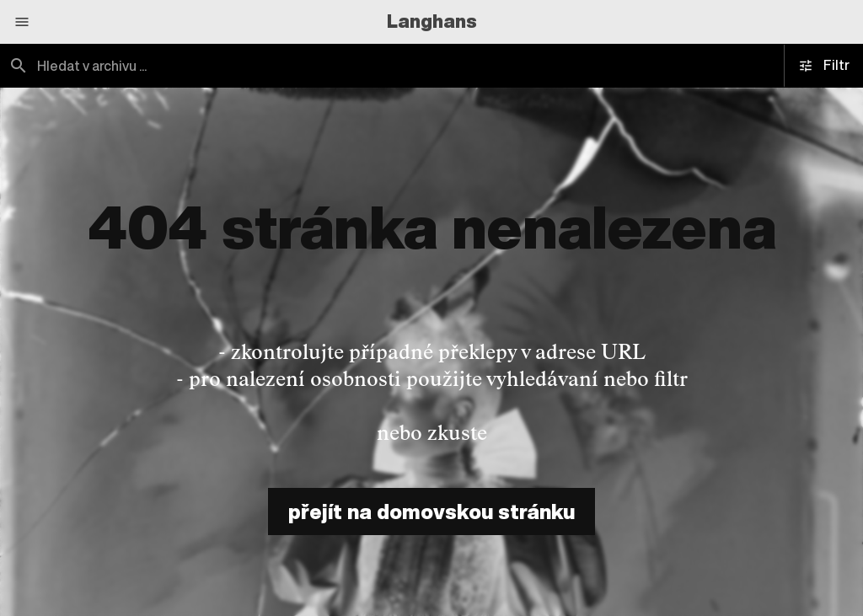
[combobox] (216, 66)
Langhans (432, 21)
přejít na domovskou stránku (431, 512)
